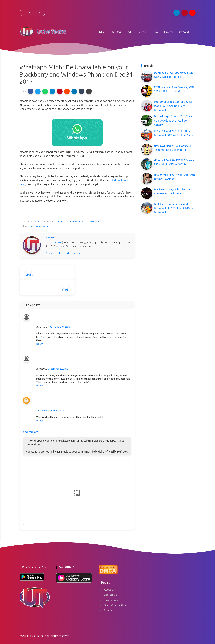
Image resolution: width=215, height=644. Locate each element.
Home (101, 32)
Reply (39, 344)
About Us (109, 590)
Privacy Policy (112, 600)
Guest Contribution (115, 605)
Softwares (184, 32)
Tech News (116, 32)
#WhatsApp (48, 226)
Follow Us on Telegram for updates (63, 253)
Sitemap (109, 610)
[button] (30, 91)
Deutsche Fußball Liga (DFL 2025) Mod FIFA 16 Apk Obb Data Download (173, 106)
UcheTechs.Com (53, 243)
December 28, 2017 (60, 327)
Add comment (31, 432)
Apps (130, 32)
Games (142, 32)
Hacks (155, 32)
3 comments (94, 222)
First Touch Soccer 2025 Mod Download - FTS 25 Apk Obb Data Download (173, 208)
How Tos (169, 32)
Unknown (42, 410)
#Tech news (34, 226)
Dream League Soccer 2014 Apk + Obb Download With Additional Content (173, 120)
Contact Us (110, 595)
